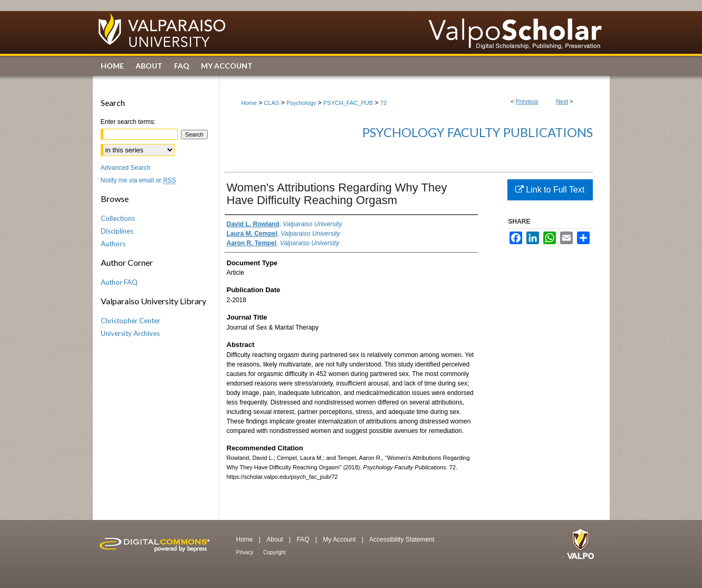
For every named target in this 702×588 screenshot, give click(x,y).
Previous (527, 101)
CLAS (272, 103)
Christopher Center (131, 321)
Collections (118, 218)
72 (383, 103)
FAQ (304, 539)
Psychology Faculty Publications (478, 132)
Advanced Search (126, 168)
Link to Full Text (550, 190)
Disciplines (117, 231)
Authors (113, 244)
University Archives (130, 333)
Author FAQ (119, 282)
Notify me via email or (138, 180)
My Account (340, 539)
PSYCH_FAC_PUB (348, 103)
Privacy (246, 552)
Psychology (301, 103)
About (276, 539)
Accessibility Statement (402, 539)
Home (249, 103)
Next (562, 101)
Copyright (275, 552)
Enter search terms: (128, 122)
